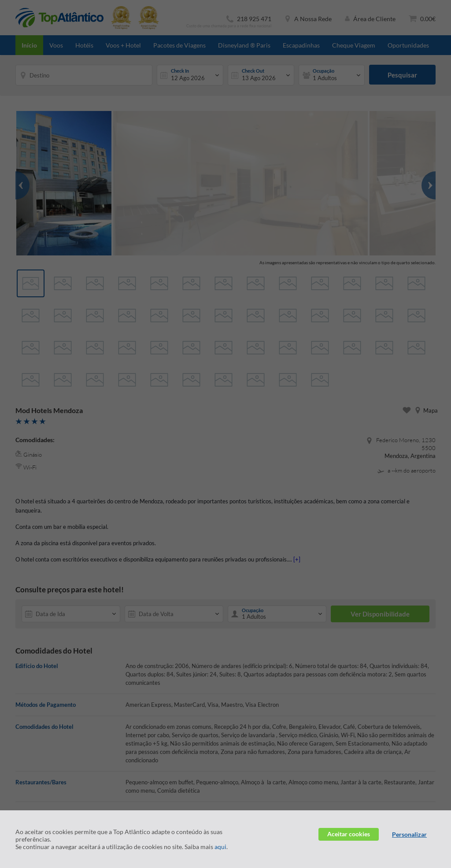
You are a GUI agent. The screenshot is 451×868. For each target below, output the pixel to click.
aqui (220, 847)
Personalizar (409, 834)
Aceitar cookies (349, 834)
